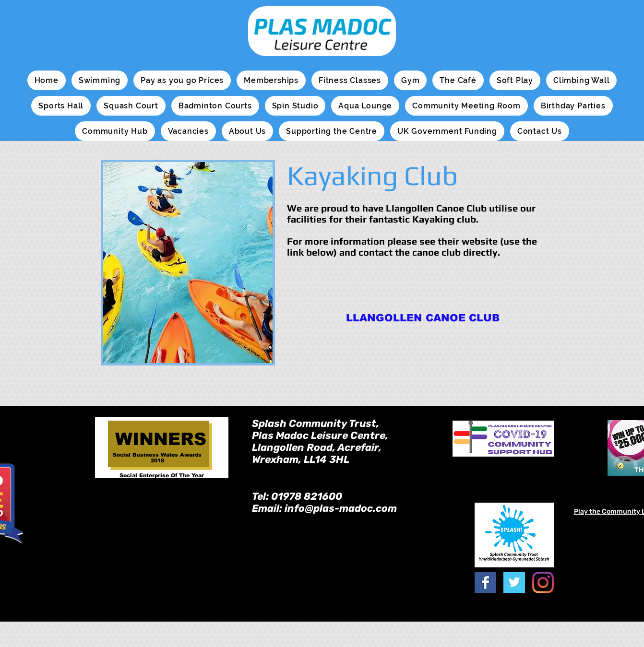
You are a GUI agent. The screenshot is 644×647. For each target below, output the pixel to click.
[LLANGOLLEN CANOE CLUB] (423, 318)
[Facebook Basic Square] (485, 582)
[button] (100, 80)
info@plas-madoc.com (341, 508)
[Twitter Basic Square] (514, 582)
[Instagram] (543, 582)
